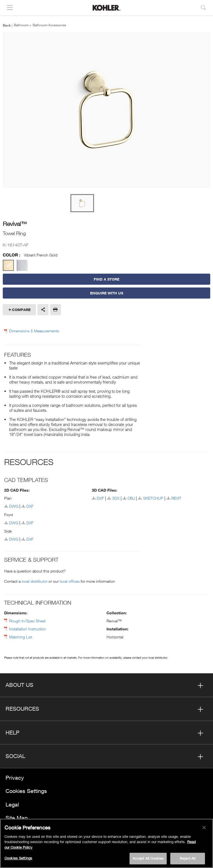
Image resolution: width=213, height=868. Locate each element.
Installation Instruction (28, 629)
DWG (14, 506)
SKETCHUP (153, 498)
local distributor (35, 581)
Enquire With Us (107, 293)
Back (7, 25)
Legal (12, 804)
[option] (106, 110)
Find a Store (106, 279)
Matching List (21, 637)
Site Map (17, 818)
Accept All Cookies (148, 858)
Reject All (187, 858)
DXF (30, 506)
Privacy (15, 778)
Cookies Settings (26, 791)
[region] (106, 843)
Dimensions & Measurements (34, 331)
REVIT (176, 498)
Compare (21, 310)
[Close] (204, 828)
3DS (116, 498)
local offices (70, 581)
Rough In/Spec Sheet (27, 621)
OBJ (131, 498)
